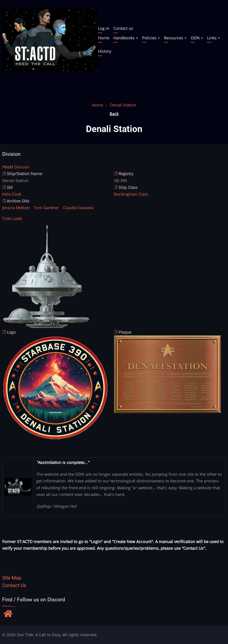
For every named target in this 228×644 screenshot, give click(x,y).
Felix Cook (12, 194)
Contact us (123, 28)
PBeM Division (16, 167)
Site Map (12, 578)
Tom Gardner (46, 208)
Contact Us (14, 585)
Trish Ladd (12, 219)
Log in (104, 28)
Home (104, 38)
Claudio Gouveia (78, 208)
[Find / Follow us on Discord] (8, 614)
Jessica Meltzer (16, 208)
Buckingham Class (131, 194)
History (105, 51)
